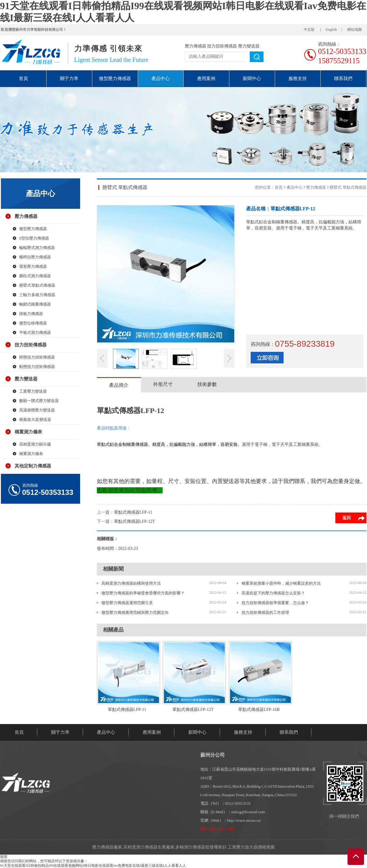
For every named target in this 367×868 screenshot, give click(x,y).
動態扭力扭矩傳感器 (37, 367)
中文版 (309, 30)
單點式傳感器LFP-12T (134, 521)
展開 (4, 857)
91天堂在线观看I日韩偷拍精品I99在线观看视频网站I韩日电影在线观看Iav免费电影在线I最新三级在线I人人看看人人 (93, 866)
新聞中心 (252, 79)
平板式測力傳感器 (35, 332)
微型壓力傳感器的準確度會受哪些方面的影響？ (143, 593)
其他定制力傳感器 (33, 466)
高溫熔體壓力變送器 (37, 410)
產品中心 (161, 79)
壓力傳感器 (196, 46)
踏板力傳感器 (31, 314)
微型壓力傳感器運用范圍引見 (127, 603)
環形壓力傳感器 (33, 266)
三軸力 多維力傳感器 (37, 295)
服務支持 (298, 79)
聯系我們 (343, 79)
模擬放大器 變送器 (35, 420)
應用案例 (206, 79)
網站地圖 (355, 30)
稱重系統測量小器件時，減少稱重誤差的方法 (281, 583)
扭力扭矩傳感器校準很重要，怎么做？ (275, 603)
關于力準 (69, 79)
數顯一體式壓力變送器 (39, 401)
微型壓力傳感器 (115, 79)
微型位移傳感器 (33, 323)
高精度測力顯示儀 (35, 444)
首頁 (23, 79)
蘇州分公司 (213, 755)
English (331, 30)
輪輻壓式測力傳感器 (37, 248)
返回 (347, 518)
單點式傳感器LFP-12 (131, 411)
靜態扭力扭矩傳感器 (37, 357)
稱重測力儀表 (28, 432)
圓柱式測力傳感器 (35, 276)
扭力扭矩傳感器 (222, 46)
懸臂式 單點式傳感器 (37, 285)
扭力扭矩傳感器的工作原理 (265, 612)
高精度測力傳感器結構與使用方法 (131, 583)
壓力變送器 (249, 46)
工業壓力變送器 (33, 391)
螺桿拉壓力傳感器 (35, 257)
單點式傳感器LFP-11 (133, 512)
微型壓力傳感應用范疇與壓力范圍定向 (135, 612)
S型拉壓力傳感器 (34, 238)
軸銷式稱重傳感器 (35, 304)
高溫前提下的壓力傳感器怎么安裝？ (273, 593)
